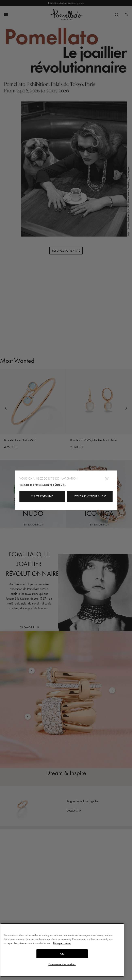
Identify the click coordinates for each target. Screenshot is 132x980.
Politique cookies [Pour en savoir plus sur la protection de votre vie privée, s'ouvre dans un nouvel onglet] (62, 943)
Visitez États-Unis (42, 496)
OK (62, 954)
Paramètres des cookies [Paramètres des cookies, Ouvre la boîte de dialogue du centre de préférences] (62, 964)
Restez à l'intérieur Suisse (90, 496)
